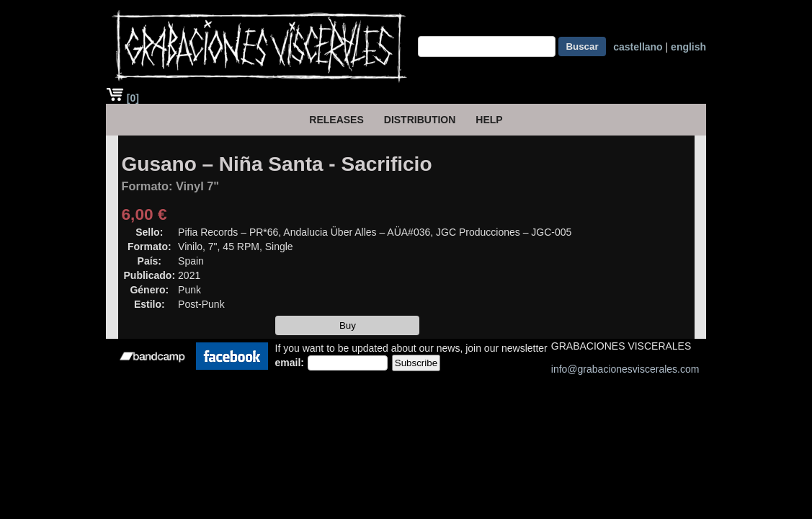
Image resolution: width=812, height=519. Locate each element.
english (688, 47)
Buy (348, 325)
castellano (638, 47)
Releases (336, 120)
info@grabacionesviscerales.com (625, 369)
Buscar (582, 46)
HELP (489, 120)
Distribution (420, 120)
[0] (122, 98)
